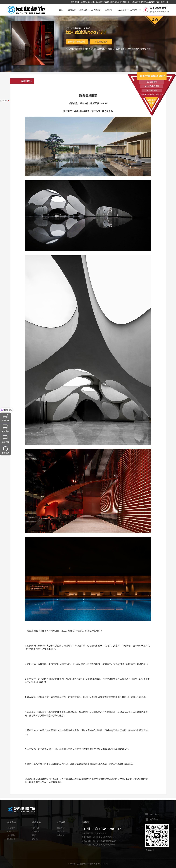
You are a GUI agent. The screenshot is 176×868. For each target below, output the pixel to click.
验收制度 (61, 828)
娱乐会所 (87, 28)
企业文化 (11, 831)
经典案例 (73, 10)
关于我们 (135, 10)
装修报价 (36, 828)
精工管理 (61, 831)
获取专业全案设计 (77, 42)
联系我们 (11, 839)
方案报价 (123, 10)
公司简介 (11, 828)
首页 (61, 10)
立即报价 (152, 101)
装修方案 (36, 831)
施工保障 (61, 822)
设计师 (35, 839)
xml (88, 864)
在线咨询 (152, 814)
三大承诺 (97, 10)
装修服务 (36, 822)
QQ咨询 (152, 819)
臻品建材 (61, 835)
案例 (34, 835)
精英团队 (85, 10)
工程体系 (110, 10)
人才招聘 (11, 835)
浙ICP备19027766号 (99, 864)
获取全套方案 (101, 42)
